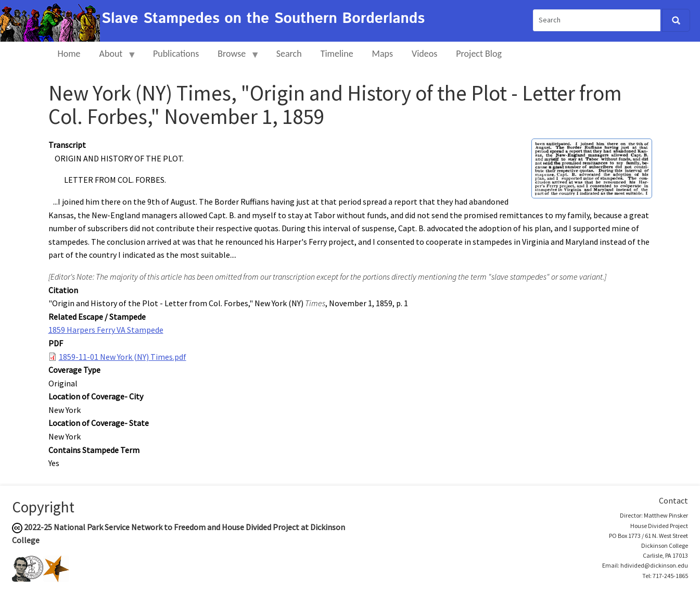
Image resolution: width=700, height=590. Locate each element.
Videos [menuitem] (424, 54)
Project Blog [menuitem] (479, 54)
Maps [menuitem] (383, 54)
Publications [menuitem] (176, 54)
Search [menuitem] (289, 54)
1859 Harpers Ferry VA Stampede (106, 330)
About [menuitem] (113, 58)
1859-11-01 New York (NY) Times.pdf (123, 357)
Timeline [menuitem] (337, 54)
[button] (592, 168)
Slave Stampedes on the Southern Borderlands (263, 19)
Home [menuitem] (69, 54)
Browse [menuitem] (234, 58)
